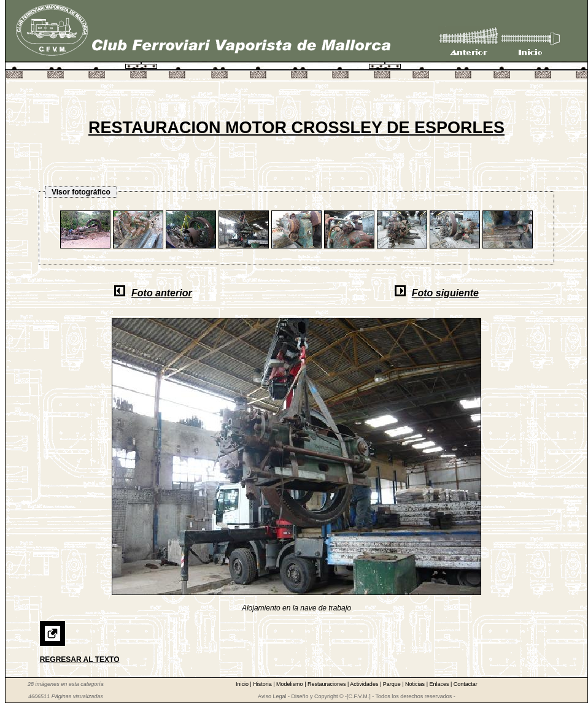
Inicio (243, 684)
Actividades (365, 684)
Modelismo (290, 684)
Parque (393, 684)
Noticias (416, 684)
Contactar (466, 684)
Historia (263, 684)
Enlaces (440, 684)
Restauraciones (327, 684)
